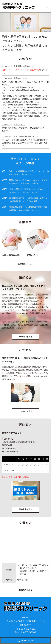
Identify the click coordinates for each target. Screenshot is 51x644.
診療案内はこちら (26, 264)
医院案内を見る (26, 509)
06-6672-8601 (28, 629)
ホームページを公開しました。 (27, 136)
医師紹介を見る (26, 337)
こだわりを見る (26, 411)
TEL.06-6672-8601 (11, 448)
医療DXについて (21, 78)
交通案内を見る (26, 590)
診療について (19, 125)
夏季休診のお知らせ (22, 66)
